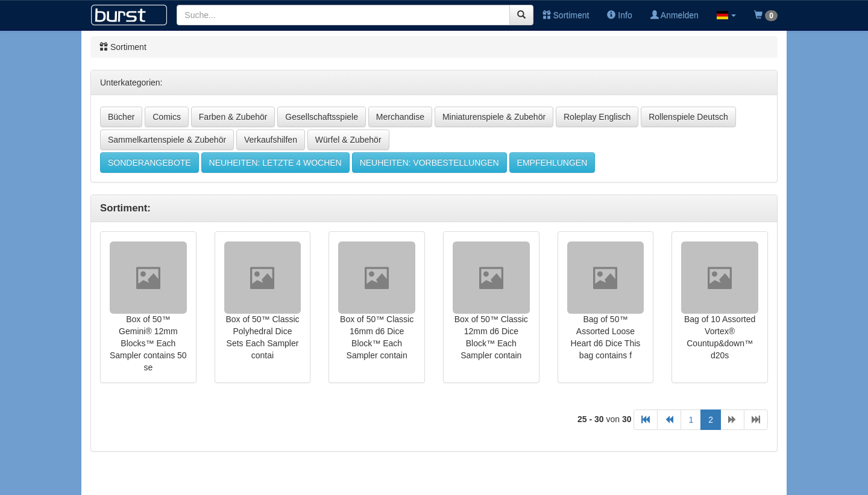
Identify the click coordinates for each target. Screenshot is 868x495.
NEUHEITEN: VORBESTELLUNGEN (429, 163)
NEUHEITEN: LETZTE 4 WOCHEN (275, 163)
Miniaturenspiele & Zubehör (494, 117)
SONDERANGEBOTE (149, 163)
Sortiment (566, 15)
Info (619, 15)
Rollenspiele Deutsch (688, 117)
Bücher (121, 117)
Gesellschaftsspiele (322, 117)
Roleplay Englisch (597, 117)
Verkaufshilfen (271, 140)
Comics (167, 117)
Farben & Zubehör (233, 117)
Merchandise (400, 117)
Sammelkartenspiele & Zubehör (167, 140)
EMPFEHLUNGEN (552, 163)
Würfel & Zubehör (348, 140)
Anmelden (675, 15)
